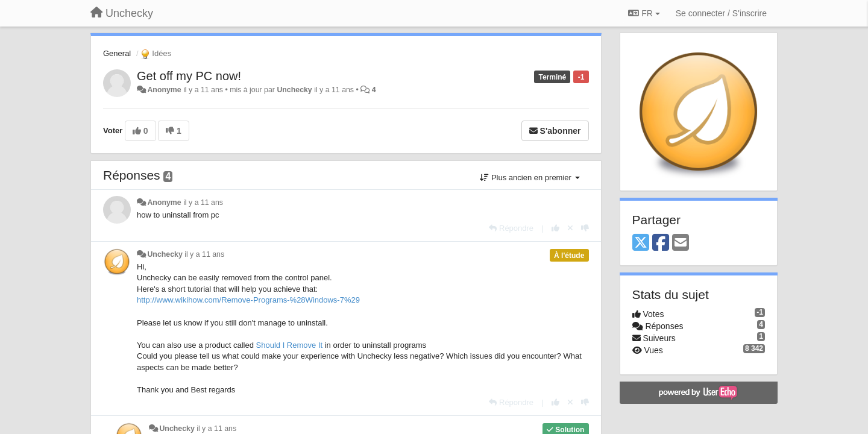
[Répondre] (511, 228)
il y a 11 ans (203, 203)
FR (644, 13)
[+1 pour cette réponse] (555, 228)
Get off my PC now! (189, 76)
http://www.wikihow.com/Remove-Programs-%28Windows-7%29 (248, 300)
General (117, 53)
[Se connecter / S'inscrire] (721, 13)
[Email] (681, 243)
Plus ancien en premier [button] (530, 178)
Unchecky (294, 90)
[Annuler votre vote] (570, 228)
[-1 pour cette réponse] (585, 228)
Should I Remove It (290, 345)
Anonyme (164, 90)
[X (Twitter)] (641, 243)
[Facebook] (661, 243)
